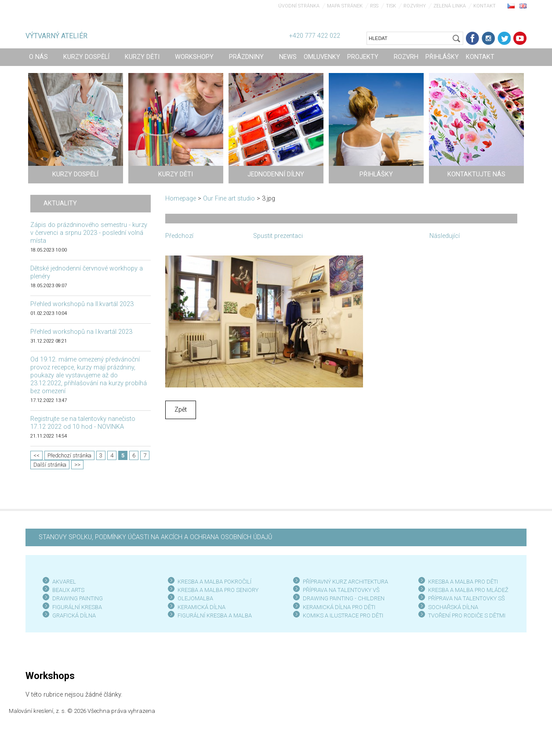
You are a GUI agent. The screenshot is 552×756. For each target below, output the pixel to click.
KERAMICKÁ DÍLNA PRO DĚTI (339, 607)
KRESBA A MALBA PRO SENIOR (216, 590)
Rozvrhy (415, 6)
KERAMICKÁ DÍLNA (202, 607)
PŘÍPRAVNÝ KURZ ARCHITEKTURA (345, 582)
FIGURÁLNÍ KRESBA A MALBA (215, 615)
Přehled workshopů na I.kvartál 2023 (81, 332)
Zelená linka (450, 6)
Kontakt (485, 6)
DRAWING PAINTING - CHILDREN (344, 598)
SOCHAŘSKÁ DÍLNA (453, 607)
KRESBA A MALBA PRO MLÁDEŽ (468, 590)
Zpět (181, 410)
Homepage (181, 199)
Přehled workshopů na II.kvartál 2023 (82, 304)
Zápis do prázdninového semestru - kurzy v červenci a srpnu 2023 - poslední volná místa (89, 233)
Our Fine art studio (229, 199)
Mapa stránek (345, 6)
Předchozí (179, 236)
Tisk (391, 6)
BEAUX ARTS (68, 590)
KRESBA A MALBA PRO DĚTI (463, 582)
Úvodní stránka (299, 6)
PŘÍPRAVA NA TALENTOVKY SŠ (467, 598)
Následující (445, 236)
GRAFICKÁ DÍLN (72, 615)
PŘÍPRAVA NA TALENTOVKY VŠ (341, 590)
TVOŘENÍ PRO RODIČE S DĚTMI (467, 615)
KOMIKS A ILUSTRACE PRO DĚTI (343, 615)
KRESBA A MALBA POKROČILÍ (214, 582)
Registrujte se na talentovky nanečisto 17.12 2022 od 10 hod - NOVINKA (83, 423)
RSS (374, 6)
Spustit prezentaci (278, 236)
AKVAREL (64, 582)
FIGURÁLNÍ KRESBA (77, 607)
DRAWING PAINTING (78, 598)
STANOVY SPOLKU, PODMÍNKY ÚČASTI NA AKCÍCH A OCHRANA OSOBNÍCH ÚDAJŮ (155, 537)
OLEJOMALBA (195, 598)
